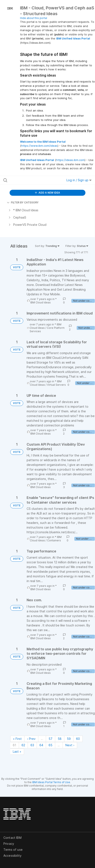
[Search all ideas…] (29, 180)
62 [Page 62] (23, 745)
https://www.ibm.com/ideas (39, 146)
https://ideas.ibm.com (70, 160)
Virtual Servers (56, 385)
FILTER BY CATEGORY (23, 202)
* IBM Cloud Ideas (43, 301)
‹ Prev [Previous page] (31, 739)
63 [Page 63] (32, 745)
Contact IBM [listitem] (12, 838)
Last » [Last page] (17, 751)
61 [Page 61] (14, 745)
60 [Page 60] (78, 739)
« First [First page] (17, 739)
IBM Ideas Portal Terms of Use (51, 782)
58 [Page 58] (60, 739)
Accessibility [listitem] (12, 856)
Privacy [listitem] (9, 844)
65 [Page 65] (50, 745)
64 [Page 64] (41, 745)
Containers (54, 540)
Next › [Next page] (70, 745)
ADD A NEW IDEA (47, 193)
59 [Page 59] (69, 739)
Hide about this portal (34, 18)
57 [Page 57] (50, 739)
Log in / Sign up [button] (79, 180)
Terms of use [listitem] (13, 850)
